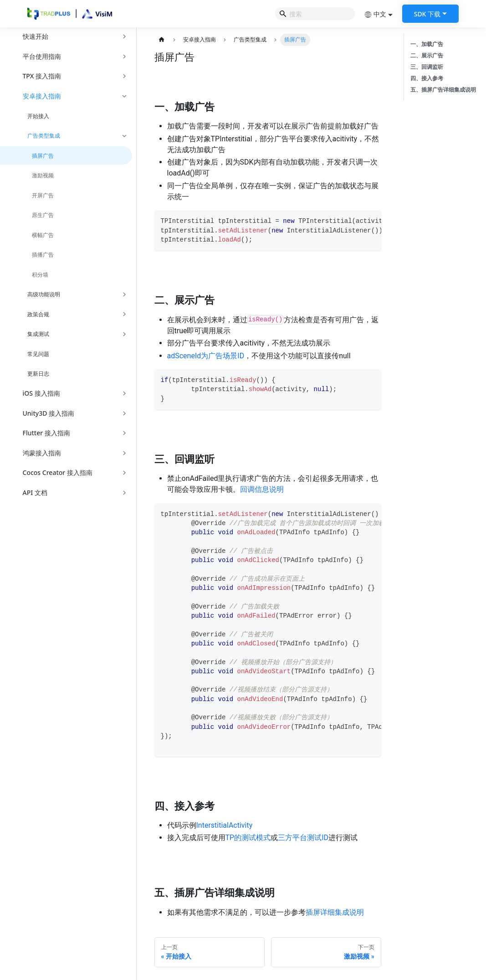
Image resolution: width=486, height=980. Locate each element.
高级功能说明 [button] (44, 294)
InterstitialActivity (225, 825)
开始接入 (38, 116)
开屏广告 (43, 195)
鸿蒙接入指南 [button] (42, 453)
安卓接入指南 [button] (42, 96)
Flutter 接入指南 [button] (46, 433)
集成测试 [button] (38, 334)
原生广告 (43, 215)
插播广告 (43, 255)
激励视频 (43, 175)
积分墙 (40, 275)
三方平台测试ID (303, 838)
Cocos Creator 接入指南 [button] (58, 472)
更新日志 (38, 374)
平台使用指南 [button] (42, 56)
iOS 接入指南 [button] (41, 393)
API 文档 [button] (35, 493)
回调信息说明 (262, 489)
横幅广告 (43, 235)
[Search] (315, 14)
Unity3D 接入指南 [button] (49, 413)
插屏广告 (43, 156)
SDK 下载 (427, 14)
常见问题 (38, 354)
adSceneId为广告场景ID (206, 356)
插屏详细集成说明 (335, 912)
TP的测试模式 (248, 838)
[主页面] (162, 40)
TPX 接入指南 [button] (42, 76)
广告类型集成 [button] (44, 136)
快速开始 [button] (36, 36)
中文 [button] (375, 14)
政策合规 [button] (38, 314)
